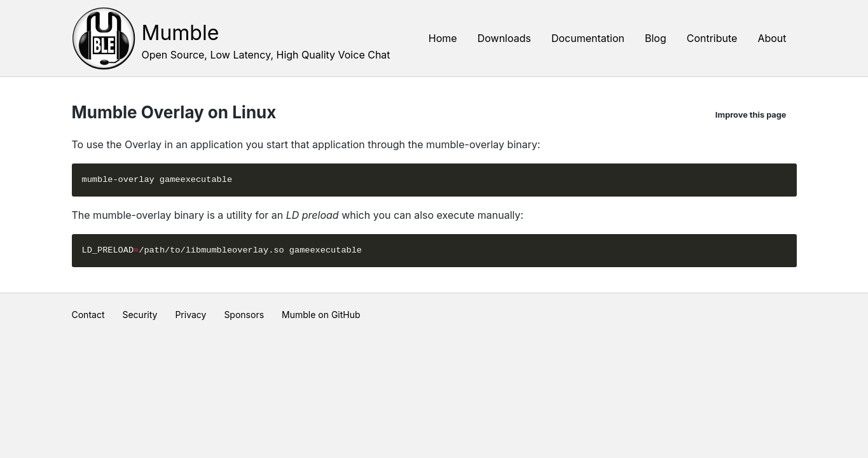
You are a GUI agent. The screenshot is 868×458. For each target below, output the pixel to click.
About (772, 38)
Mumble (181, 33)
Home (443, 38)
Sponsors (244, 315)
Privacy (190, 315)
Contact (88, 315)
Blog (656, 38)
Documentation (588, 38)
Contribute (712, 38)
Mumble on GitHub (321, 315)
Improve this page (751, 115)
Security (140, 315)
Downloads (504, 38)
